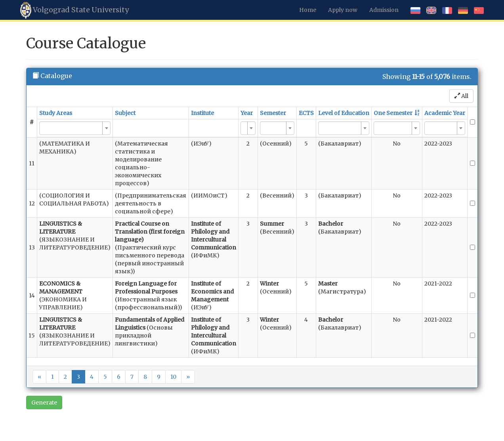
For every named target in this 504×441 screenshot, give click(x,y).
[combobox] (75, 128)
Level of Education (344, 113)
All (461, 96)
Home (308, 10)
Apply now (343, 10)
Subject (125, 113)
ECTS (306, 113)
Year (247, 113)
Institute (202, 113)
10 (173, 377)
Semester (273, 113)
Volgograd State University (74, 10)
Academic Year (445, 113)
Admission (384, 10)
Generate (44, 403)
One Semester (393, 113)
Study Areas (56, 113)
